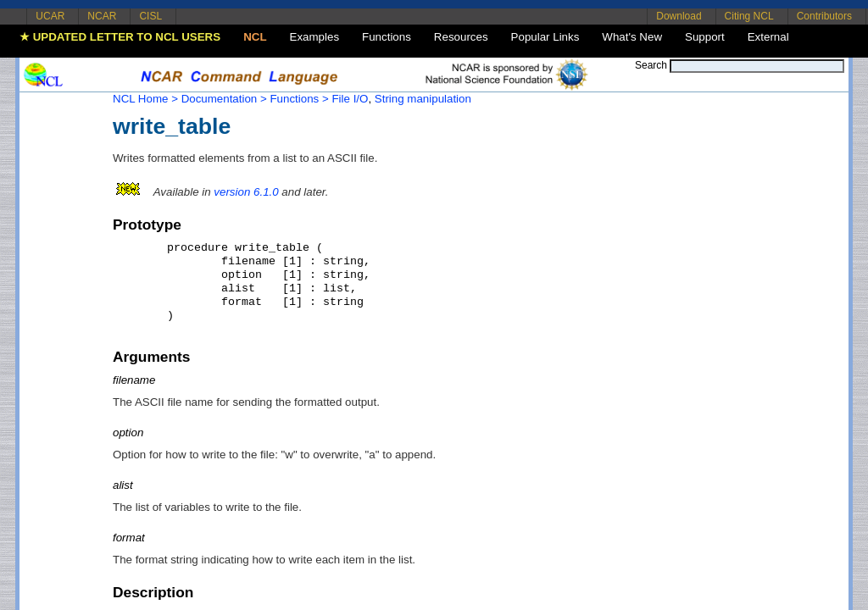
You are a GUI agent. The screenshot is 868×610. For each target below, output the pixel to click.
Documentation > (224, 99)
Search (651, 65)
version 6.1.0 (246, 192)
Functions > (299, 99)
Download (679, 16)
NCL (255, 37)
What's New (632, 37)
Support (705, 37)
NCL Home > (145, 99)
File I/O (350, 99)
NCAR (102, 16)
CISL (150, 16)
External (768, 37)
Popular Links (545, 37)
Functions (387, 37)
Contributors (824, 16)
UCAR (50, 16)
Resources (461, 37)
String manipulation (423, 99)
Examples (315, 37)
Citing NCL (749, 16)
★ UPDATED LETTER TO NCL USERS (120, 37)
